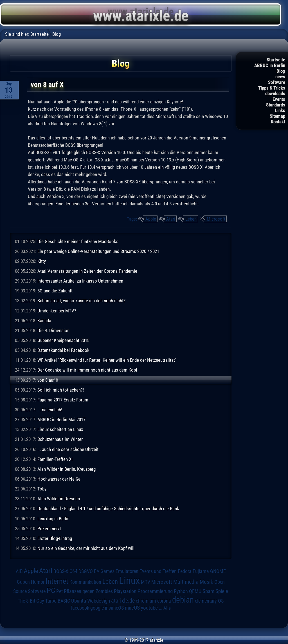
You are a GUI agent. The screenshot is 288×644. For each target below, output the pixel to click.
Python (181, 591)
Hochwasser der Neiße (59, 479)
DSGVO (86, 571)
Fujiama (201, 571)
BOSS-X (61, 571)
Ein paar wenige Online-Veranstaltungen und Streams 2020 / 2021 (98, 251)
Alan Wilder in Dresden (59, 499)
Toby (42, 489)
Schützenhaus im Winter (60, 439)
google (97, 608)
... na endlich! (50, 410)
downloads (275, 94)
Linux (129, 580)
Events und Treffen (158, 571)
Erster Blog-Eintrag (55, 538)
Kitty (42, 261)
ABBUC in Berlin (270, 65)
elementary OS (209, 601)
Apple (151, 219)
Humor (38, 582)
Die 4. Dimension (53, 330)
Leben (191, 219)
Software (277, 82)
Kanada (44, 321)
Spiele (222, 591)
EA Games (104, 571)
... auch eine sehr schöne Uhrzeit (68, 449)
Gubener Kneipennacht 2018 (63, 340)
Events (279, 99)
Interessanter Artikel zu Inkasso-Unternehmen (80, 281)
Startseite (276, 60)
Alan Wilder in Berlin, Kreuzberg (67, 469)
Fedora (185, 571)
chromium (146, 601)
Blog (281, 71)
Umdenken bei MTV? (57, 311)
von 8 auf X (48, 380)
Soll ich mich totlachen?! (61, 390)
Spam (208, 591)
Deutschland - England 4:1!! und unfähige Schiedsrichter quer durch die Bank (108, 508)
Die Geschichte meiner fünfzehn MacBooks (78, 241)
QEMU (195, 591)
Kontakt (278, 122)
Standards (276, 105)
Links (280, 110)
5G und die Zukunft (55, 291)
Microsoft (216, 219)
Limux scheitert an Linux (60, 429)
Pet (59, 591)
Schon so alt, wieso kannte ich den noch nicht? (81, 301)
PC (51, 590)
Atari (171, 219)
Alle (167, 608)
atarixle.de (123, 601)
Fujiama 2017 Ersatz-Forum (63, 400)
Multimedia (186, 582)
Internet (57, 581)
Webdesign (99, 601)
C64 (73, 571)
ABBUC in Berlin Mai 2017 (61, 419)
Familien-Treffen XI (55, 459)
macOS (132, 608)
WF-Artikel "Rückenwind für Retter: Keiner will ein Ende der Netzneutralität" (107, 360)
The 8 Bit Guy (31, 601)
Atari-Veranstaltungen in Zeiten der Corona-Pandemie (87, 271)
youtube (149, 608)
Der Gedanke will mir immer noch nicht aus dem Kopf (87, 370)
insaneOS (114, 608)
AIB (19, 571)
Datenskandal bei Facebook (63, 350)
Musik (206, 582)
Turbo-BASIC (58, 601)
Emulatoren (127, 571)
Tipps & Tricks (272, 88)
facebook (80, 608)
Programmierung (155, 591)
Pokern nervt (49, 528)
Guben (23, 582)
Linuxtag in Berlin (53, 519)
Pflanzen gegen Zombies (88, 591)
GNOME (218, 571)
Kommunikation (85, 582)
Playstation (125, 591)
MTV (146, 582)
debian (183, 600)
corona (164, 601)
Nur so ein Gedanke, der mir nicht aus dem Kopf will (86, 548)
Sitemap (277, 116)
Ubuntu (79, 601)
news (280, 77)
